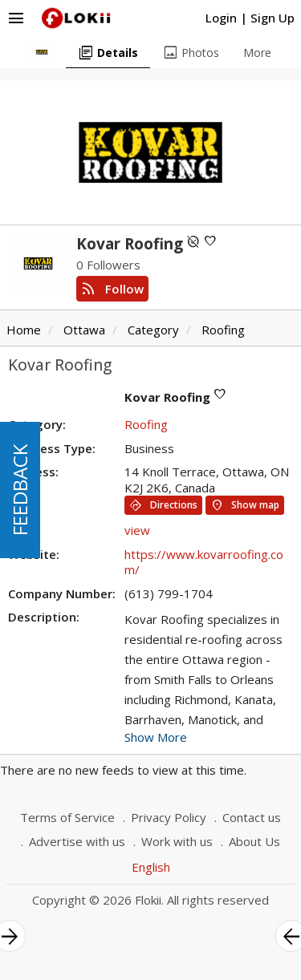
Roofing (223, 330)
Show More (156, 737)
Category (153, 330)
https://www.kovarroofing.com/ (204, 562)
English (151, 867)
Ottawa (84, 330)
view (137, 530)
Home (24, 330)
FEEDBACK (20, 490)
